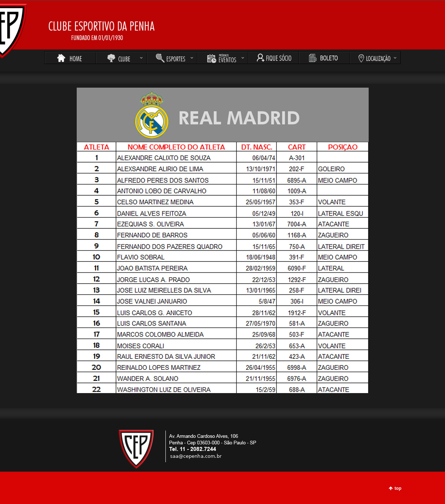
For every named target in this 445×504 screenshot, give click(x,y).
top (398, 488)
